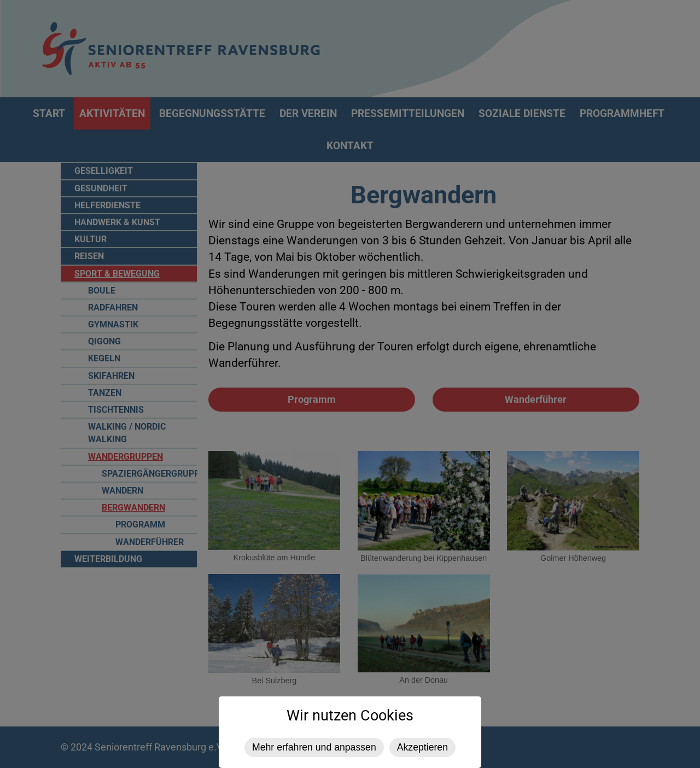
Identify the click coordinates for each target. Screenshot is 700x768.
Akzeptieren (422, 747)
